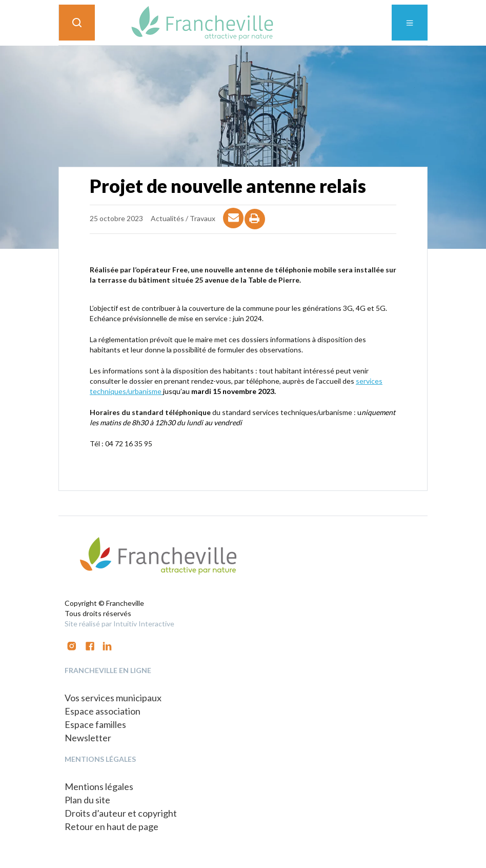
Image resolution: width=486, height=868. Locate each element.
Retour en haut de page (112, 826)
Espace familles (95, 724)
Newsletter (88, 738)
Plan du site (87, 800)
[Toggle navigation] (410, 23)
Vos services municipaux (113, 698)
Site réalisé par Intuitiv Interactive (119, 624)
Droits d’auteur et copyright (121, 813)
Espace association (103, 711)
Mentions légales (99, 786)
